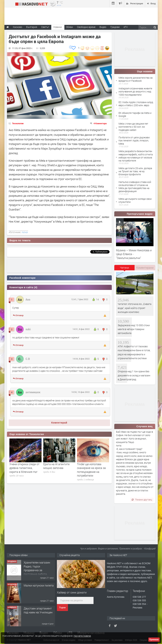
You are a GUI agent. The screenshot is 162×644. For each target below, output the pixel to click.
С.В (28, 359)
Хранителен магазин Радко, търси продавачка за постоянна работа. (37, 568)
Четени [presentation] (124, 268)
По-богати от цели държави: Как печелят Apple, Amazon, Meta (134, 140)
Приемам (154, 640)
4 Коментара (100, 123)
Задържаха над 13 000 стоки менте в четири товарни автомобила (134, 329)
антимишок (33, 392)
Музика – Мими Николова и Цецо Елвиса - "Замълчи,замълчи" (134, 254)
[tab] (125, 269)
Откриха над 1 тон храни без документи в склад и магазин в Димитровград (134, 375)
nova (25, 232)
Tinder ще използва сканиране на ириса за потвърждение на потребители (91, 470)
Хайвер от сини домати (72, 592)
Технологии (18, 123)
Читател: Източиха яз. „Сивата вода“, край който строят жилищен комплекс (135, 308)
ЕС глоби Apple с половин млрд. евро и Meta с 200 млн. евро (136, 104)
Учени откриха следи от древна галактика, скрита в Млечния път (24, 468)
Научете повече (82, 636)
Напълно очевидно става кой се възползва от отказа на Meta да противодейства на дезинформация (135, 187)
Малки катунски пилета (39, 585)
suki (28, 329)
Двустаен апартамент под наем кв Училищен (38, 610)
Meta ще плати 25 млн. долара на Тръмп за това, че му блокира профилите (135, 171)
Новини (58, 27)
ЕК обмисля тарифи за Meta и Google (135, 114)
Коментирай (59, 423)
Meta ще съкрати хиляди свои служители (135, 200)
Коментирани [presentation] (145, 268)
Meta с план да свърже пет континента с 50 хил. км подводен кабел (133, 127)
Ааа (28, 299)
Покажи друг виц (142, 500)
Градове (115, 27)
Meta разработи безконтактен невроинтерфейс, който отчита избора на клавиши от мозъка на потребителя (136, 156)
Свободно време (86, 27)
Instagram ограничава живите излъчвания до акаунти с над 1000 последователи (135, 91)
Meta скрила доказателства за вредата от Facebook (136, 79)
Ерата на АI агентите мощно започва (56, 466)
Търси (62, 608)
